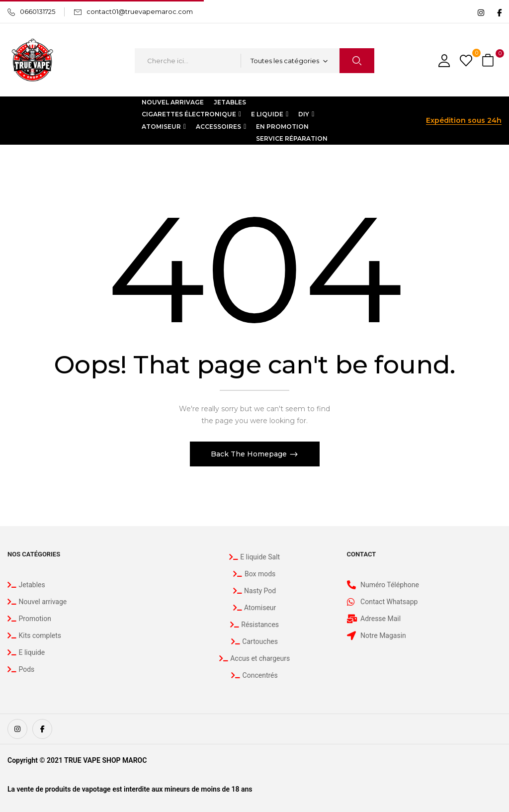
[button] (489, 61)
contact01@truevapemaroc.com (140, 11)
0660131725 (38, 11)
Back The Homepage (250, 454)
